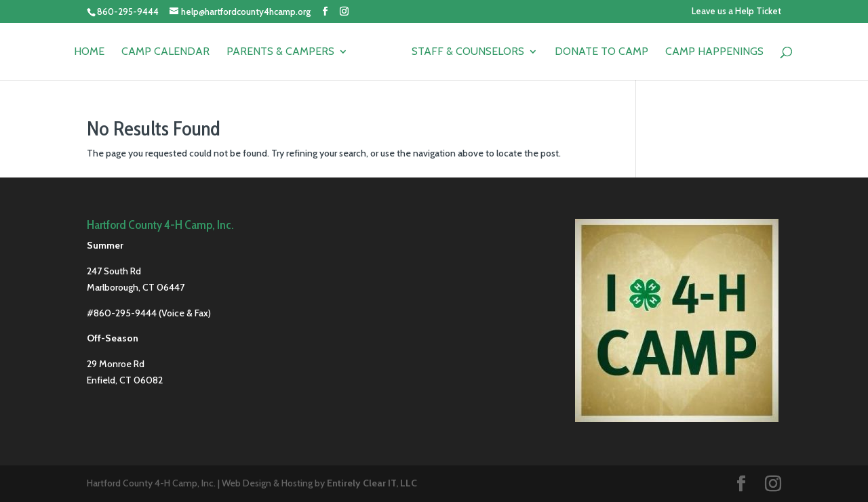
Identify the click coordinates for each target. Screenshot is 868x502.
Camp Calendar (165, 52)
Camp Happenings (714, 52)
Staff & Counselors (468, 52)
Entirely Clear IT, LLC (372, 483)
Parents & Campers (280, 52)
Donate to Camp (601, 52)
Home (89, 52)
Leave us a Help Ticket (736, 12)
